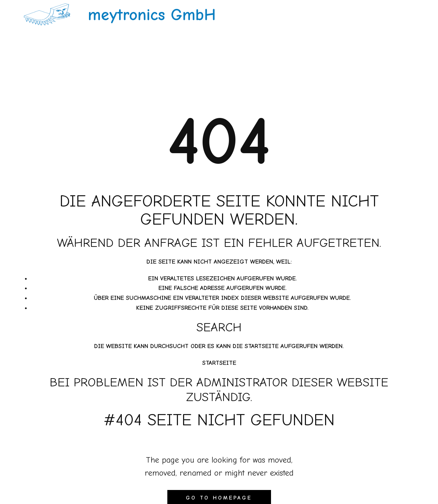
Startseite (219, 363)
